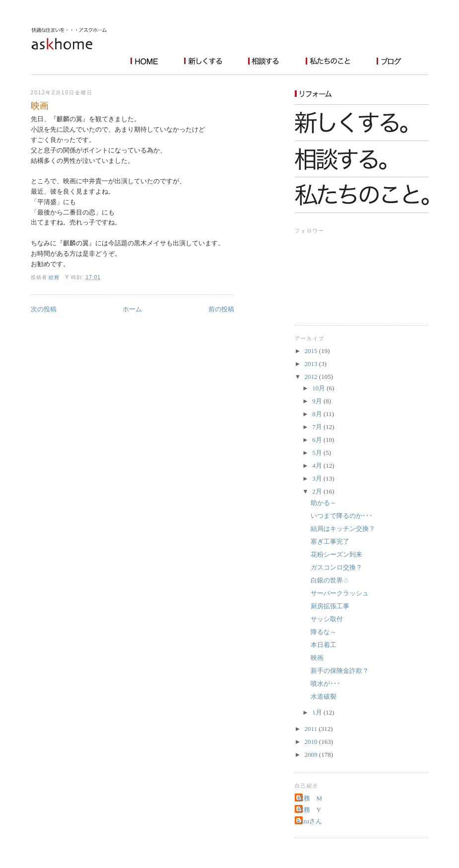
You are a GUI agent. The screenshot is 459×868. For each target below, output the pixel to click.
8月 (318, 414)
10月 (319, 388)
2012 (312, 377)
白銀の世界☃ (330, 580)
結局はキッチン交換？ (343, 529)
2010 (312, 742)
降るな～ (324, 632)
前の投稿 (221, 309)
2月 (318, 491)
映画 (317, 658)
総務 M (310, 798)
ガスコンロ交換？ (336, 567)
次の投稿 (44, 309)
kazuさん (310, 821)
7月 (318, 427)
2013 (312, 364)
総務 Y (309, 810)
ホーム (132, 309)
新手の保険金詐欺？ (340, 671)
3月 (318, 478)
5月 (318, 453)
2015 (312, 351)
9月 (318, 401)
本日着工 (324, 645)
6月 (318, 440)
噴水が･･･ (326, 684)
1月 (318, 712)
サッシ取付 (327, 619)
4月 (318, 466)
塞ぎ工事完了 (330, 542)
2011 (312, 729)
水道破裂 (324, 696)
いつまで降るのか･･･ (342, 516)
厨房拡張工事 (330, 606)
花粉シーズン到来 (336, 554)
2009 (312, 755)
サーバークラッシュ (340, 593)
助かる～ (324, 503)
